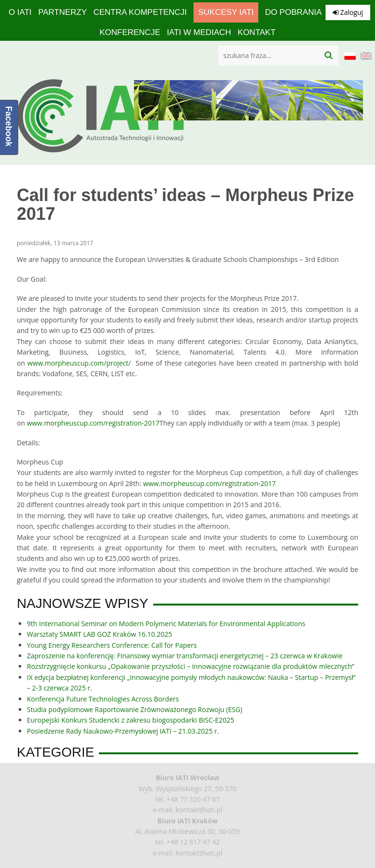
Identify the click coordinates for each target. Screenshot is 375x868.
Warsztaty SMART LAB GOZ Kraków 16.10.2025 (99, 634)
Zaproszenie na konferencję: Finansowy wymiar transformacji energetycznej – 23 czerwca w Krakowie (185, 656)
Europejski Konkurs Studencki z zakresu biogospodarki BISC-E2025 (131, 720)
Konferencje (130, 32)
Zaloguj (348, 12)
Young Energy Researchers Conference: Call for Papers (112, 645)
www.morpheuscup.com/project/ (79, 363)
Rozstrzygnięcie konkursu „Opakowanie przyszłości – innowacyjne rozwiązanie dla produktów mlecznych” (191, 666)
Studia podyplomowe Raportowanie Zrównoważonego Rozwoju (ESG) (135, 709)
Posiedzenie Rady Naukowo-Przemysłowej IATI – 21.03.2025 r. (123, 731)
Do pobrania (293, 12)
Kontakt (257, 32)
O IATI (20, 12)
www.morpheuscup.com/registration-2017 (93, 423)
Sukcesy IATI (226, 12)
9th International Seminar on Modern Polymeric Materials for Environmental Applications (166, 624)
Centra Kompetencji (140, 12)
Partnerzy (62, 12)
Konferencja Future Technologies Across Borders (103, 699)
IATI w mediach (199, 32)
